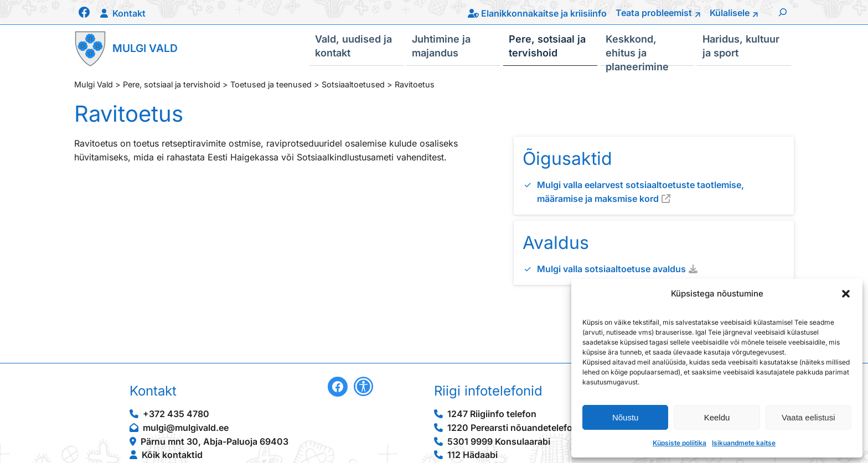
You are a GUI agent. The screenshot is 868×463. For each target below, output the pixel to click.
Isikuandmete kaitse (744, 443)
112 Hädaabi (472, 455)
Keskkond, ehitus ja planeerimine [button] (637, 49)
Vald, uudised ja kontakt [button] (353, 45)
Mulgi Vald (145, 48)
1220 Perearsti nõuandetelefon (513, 428)
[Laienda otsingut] (783, 12)
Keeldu (717, 417)
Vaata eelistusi (808, 417)
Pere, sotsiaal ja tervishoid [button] (547, 45)
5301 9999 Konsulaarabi (499, 441)
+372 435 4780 (176, 414)
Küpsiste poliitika (680, 443)
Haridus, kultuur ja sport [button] (741, 45)
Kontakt (129, 13)
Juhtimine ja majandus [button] (441, 45)
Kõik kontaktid (172, 455)
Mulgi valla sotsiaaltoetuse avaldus (611, 269)
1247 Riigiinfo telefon (492, 414)
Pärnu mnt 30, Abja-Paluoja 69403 (215, 441)
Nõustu (626, 417)
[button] (846, 294)
